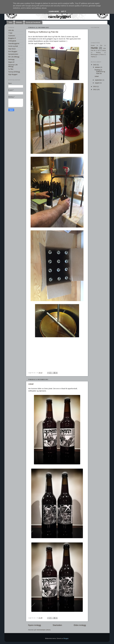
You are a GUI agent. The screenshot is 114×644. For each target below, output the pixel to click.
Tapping (93, 57)
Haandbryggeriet (14, 43)
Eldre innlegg (80, 625)
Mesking (98, 53)
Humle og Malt (13, 46)
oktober (98, 67)
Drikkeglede (12, 41)
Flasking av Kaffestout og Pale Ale (43, 32)
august (97, 83)
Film (101, 45)
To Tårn (11, 69)
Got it (64, 11)
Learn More (54, 11)
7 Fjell (10, 33)
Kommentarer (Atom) (44, 630)
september (99, 80)
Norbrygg (11, 59)
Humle (94, 48)
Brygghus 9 (12, 38)
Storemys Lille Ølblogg (13, 66)
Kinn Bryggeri (13, 51)
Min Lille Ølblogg (14, 57)
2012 (95, 89)
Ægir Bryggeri (13, 74)
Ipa (99, 50)
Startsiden (57, 625)
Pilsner (102, 54)
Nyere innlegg (35, 625)
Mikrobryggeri (94, 54)
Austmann (12, 36)
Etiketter (19, 22)
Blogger (66, 638)
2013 (95, 86)
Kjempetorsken (13, 54)
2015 (95, 65)
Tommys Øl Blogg (14, 72)
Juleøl (31, 384)
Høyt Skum (12, 49)
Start (10, 22)
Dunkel (93, 45)
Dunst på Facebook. (33, 22)
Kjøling (104, 50)
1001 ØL (11, 30)
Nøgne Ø (11, 62)
